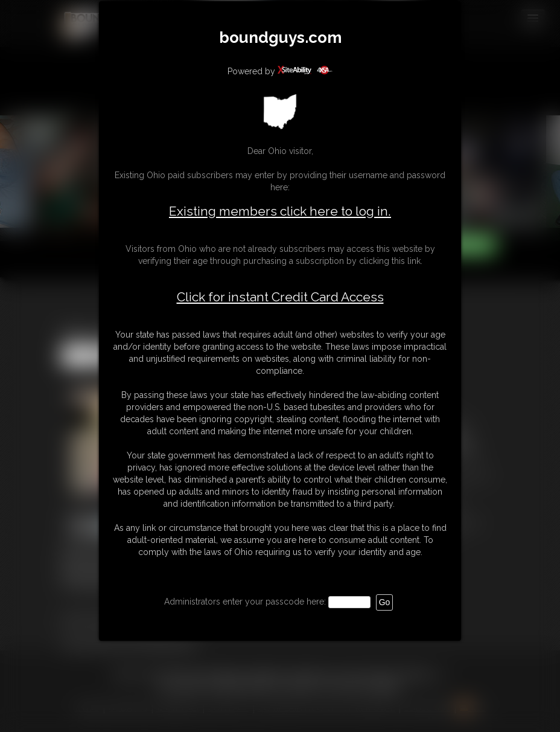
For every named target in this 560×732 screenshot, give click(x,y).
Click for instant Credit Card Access (280, 297)
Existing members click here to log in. (280, 211)
